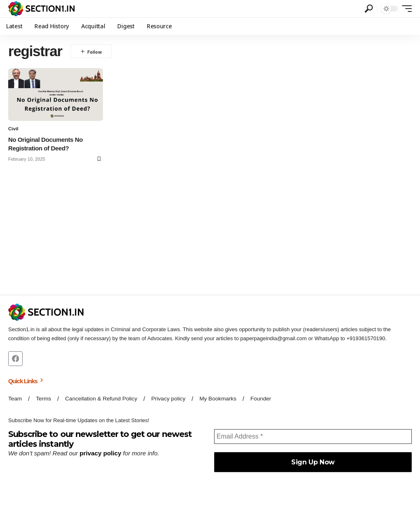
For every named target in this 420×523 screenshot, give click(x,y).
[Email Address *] (313, 437)
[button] (369, 9)
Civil (13, 129)
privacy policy (100, 454)
